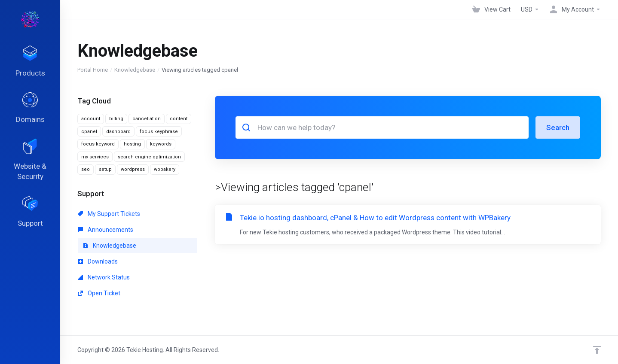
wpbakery (165, 169)
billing (116, 119)
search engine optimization (149, 157)
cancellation (147, 119)
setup (105, 169)
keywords (161, 144)
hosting (132, 144)
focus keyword (98, 144)
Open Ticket (99, 293)
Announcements (106, 230)
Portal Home (93, 70)
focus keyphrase (159, 132)
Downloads (98, 261)
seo (86, 169)
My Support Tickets (109, 214)
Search (558, 127)
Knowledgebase (135, 70)
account (91, 119)
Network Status (104, 277)
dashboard (118, 132)
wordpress (133, 169)
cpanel (89, 132)
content (179, 119)
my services (95, 157)
